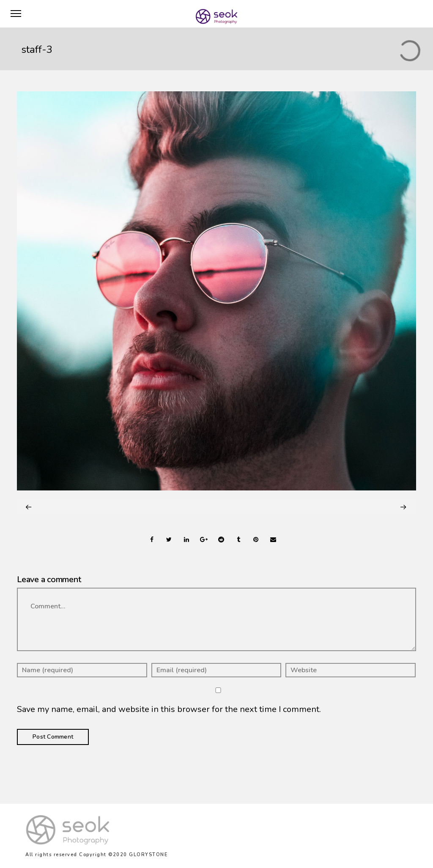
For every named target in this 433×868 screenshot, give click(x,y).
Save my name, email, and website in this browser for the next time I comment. (169, 709)
